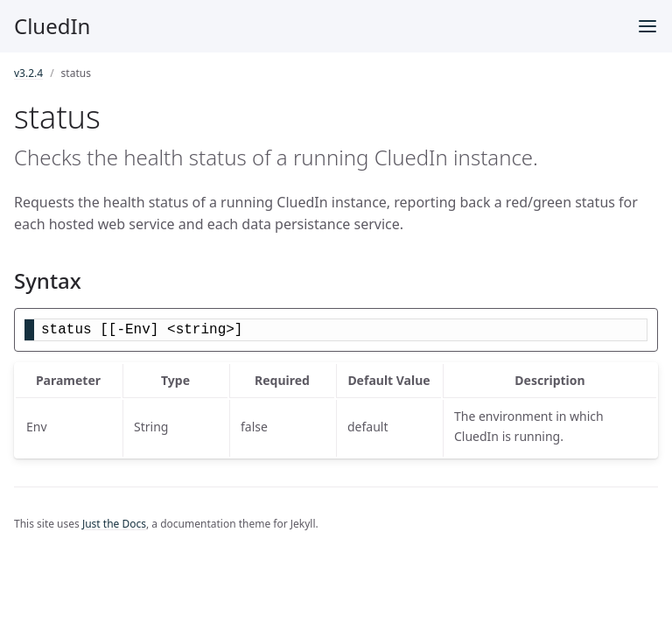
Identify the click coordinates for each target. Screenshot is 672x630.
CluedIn (52, 26)
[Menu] (647, 26)
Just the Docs (114, 524)
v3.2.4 (28, 73)
